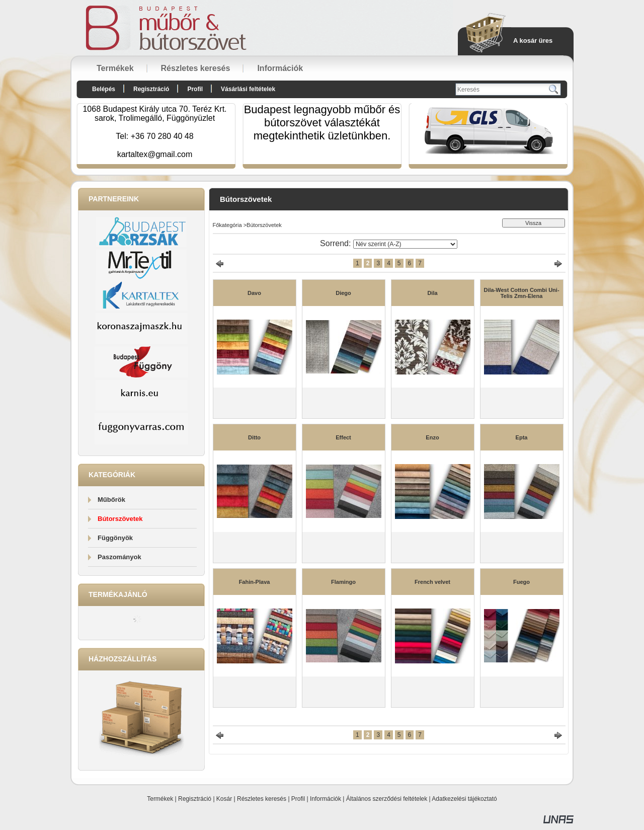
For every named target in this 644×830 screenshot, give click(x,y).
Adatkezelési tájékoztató (464, 799)
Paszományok (119, 557)
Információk (326, 799)
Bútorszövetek (120, 519)
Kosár (224, 799)
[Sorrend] (405, 244)
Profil (298, 799)
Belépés (104, 89)
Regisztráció (195, 799)
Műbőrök (111, 500)
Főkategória (227, 225)
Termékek (160, 799)
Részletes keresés (262, 799)
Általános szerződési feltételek (387, 799)
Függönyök (115, 538)
